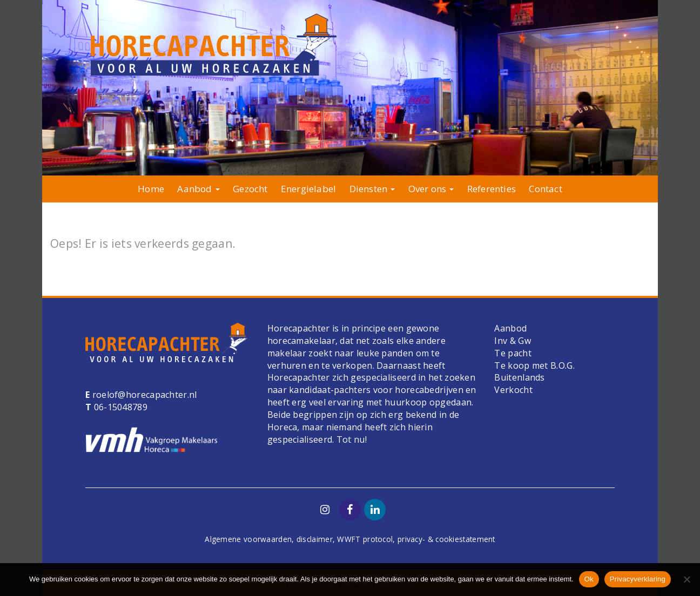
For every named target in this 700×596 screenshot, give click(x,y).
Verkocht (513, 390)
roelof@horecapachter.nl (143, 395)
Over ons (431, 189)
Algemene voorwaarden (248, 539)
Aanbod (198, 189)
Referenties (492, 189)
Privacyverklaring (638, 579)
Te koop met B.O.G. (534, 365)
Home (151, 189)
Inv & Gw (512, 341)
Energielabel (308, 189)
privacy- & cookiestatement (446, 539)
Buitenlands (519, 377)
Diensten (372, 189)
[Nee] (686, 579)
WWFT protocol (365, 539)
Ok (589, 579)
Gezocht (250, 189)
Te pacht (513, 353)
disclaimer (315, 539)
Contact (545, 189)
